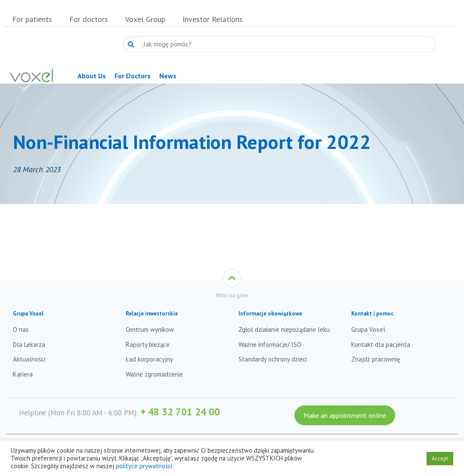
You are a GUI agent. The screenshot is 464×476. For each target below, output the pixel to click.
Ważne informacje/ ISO (270, 345)
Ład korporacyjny (149, 359)
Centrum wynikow (150, 329)
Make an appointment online (345, 415)
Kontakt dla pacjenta (381, 345)
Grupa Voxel (368, 329)
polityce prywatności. (145, 466)
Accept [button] (440, 459)
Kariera (23, 374)
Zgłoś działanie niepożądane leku (284, 329)
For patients (32, 19)
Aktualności (29, 359)
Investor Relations (213, 19)
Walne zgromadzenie (154, 374)
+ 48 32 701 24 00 (180, 412)
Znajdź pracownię (376, 359)
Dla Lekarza (29, 345)
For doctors (89, 19)
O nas (21, 329)
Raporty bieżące (148, 345)
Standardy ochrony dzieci (273, 359)
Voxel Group (145, 19)
